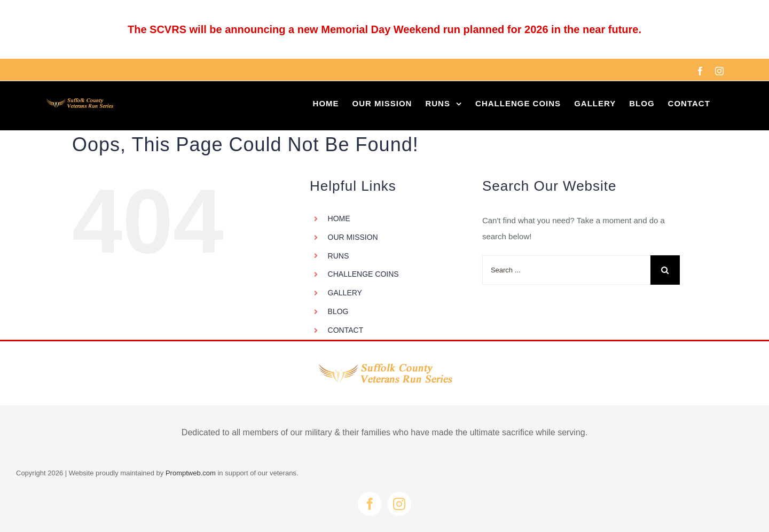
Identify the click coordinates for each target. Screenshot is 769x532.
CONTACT (346, 330)
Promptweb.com (191, 473)
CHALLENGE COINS (363, 274)
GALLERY (345, 293)
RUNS (339, 256)
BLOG (338, 311)
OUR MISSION (353, 237)
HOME (339, 218)
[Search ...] (566, 270)
